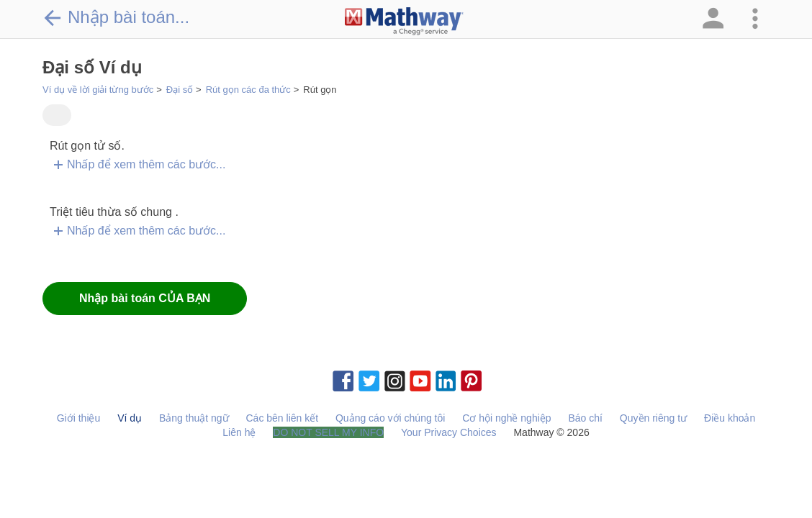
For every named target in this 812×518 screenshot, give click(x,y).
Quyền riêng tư (653, 418)
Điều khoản (730, 418)
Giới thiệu (79, 418)
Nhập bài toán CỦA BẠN (145, 298)
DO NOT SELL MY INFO (328, 432)
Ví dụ (130, 418)
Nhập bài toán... (116, 17)
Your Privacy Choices (449, 432)
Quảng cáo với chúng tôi (390, 418)
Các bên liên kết (282, 418)
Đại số (180, 90)
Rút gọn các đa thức (248, 90)
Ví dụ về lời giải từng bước (98, 90)
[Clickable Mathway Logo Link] (404, 22)
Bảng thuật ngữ (194, 418)
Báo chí (585, 418)
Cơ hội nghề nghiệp (506, 418)
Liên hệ (239, 432)
